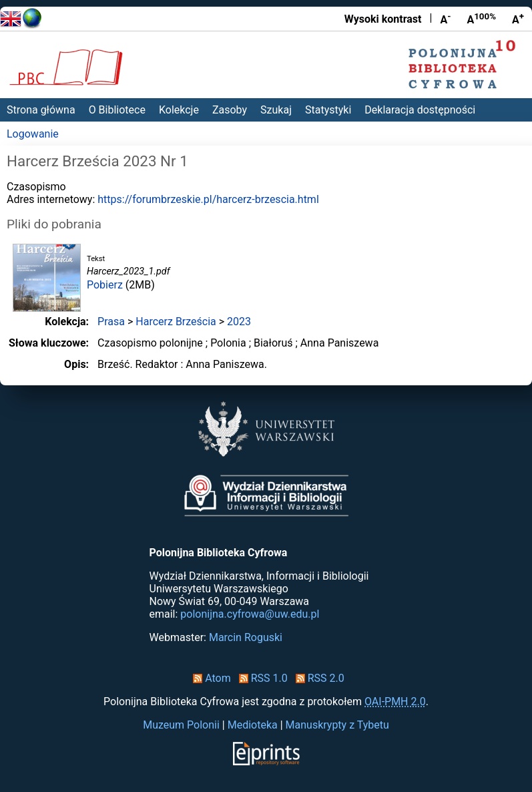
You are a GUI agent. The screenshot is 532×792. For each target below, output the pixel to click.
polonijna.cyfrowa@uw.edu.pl (250, 614)
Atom (209, 678)
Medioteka (253, 725)
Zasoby (230, 110)
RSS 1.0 (261, 678)
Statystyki (328, 110)
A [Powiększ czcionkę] (518, 19)
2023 (239, 322)
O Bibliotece (117, 110)
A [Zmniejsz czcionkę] (445, 19)
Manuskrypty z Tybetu (337, 725)
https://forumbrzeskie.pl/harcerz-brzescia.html (208, 199)
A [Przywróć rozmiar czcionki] (481, 19)
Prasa (111, 322)
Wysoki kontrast (383, 19)
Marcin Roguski (246, 637)
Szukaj (276, 110)
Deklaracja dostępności (420, 110)
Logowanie (33, 134)
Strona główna (41, 110)
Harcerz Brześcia (176, 322)
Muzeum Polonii (181, 725)
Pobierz (105, 285)
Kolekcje (179, 110)
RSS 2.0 (317, 678)
